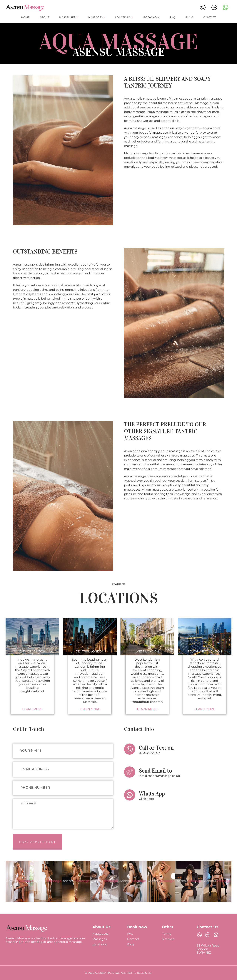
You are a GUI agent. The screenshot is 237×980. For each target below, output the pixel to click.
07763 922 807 (149, 753)
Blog (189, 17)
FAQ (172, 17)
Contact (210, 17)
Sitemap (168, 939)
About (44, 17)
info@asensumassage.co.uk (159, 776)
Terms (167, 934)
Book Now (151, 17)
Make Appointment (38, 842)
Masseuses (67, 17)
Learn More (32, 709)
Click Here (146, 799)
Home (25, 17)
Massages (95, 17)
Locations (123, 17)
